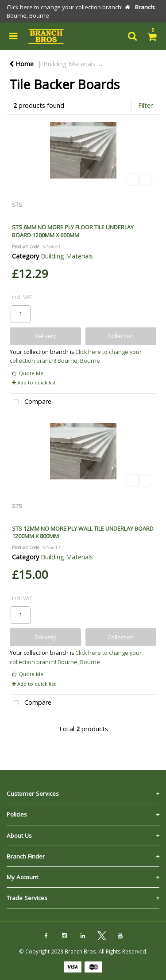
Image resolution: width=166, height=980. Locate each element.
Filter (145, 105)
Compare (31, 402)
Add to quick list (34, 382)
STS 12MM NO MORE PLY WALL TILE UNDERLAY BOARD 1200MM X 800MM (83, 532)
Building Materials (69, 64)
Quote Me (28, 373)
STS (17, 205)
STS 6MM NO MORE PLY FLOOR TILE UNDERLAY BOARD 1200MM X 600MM (73, 231)
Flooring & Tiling (132, 64)
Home (21, 64)
